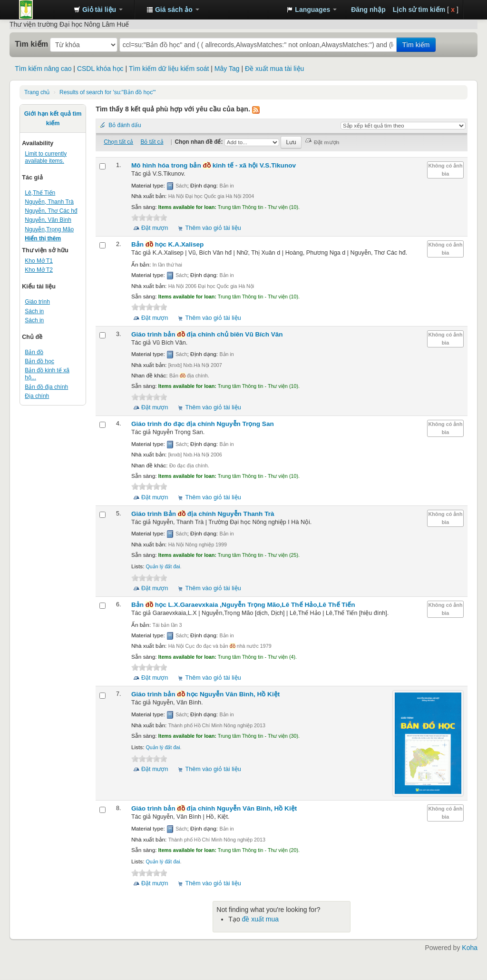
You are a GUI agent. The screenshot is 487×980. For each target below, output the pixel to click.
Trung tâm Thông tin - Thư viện (43, 10)
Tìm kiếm (31, 44)
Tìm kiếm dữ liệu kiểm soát (169, 69)
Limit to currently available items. (46, 157)
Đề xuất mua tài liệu (274, 69)
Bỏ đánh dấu (125, 125)
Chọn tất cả (118, 142)
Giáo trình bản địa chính (207, 334)
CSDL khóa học (100, 69)
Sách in (34, 311)
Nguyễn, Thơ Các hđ (51, 211)
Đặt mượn (155, 228)
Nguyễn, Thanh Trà (49, 202)
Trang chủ (37, 92)
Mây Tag (227, 69)
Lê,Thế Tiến (40, 193)
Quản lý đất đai (163, 566)
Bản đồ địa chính (46, 387)
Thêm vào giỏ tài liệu (213, 228)
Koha (470, 948)
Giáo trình (37, 302)
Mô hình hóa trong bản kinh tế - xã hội (214, 165)
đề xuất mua (260, 919)
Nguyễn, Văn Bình (48, 220)
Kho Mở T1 (39, 261)
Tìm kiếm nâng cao (43, 69)
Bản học (167, 244)
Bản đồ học (39, 361)
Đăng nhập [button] (368, 10)
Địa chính (37, 396)
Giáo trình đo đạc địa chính (203, 424)
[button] (98, 10)
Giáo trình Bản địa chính (203, 514)
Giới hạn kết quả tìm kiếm (53, 119)
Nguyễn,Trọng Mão (49, 229)
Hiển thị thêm (43, 238)
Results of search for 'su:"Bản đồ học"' (108, 92)
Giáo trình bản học (205, 694)
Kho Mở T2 (39, 270)
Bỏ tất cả (152, 142)
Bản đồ (34, 352)
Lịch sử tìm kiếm (419, 10)
